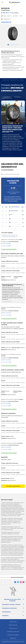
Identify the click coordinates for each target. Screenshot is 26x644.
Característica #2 (18, 97)
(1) (17, 56)
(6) (22, 70)
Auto (8, 577)
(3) (18, 56)
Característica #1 (7, 97)
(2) (12, 64)
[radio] (13, 207)
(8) (19, 56)
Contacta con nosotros (12, 201)
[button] (10, 13)
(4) (24, 67)
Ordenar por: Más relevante (10, 236)
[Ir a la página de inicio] (14, 2)
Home (4, 577)
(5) (21, 70)
